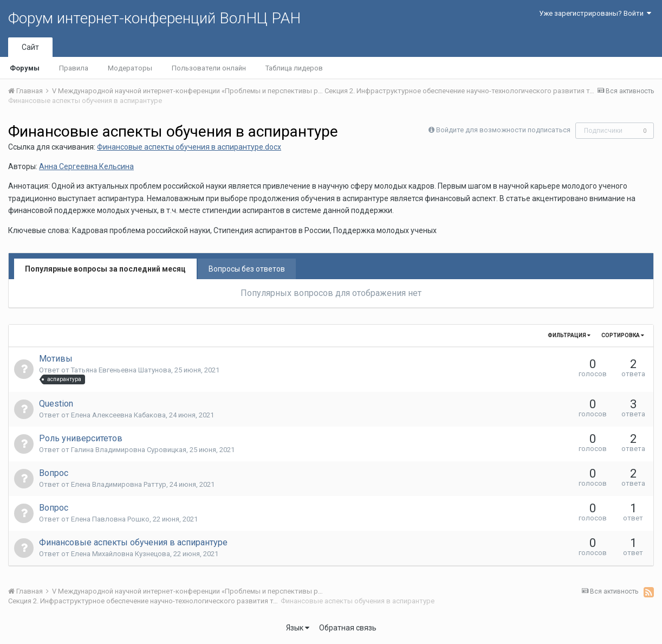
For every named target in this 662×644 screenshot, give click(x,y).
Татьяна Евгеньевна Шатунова (121, 370)
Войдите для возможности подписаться (503, 130)
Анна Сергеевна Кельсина (86, 166)
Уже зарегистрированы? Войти (595, 13)
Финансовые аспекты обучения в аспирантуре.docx (189, 147)
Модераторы (130, 68)
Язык (298, 628)
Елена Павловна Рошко (110, 519)
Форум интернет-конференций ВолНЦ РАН (154, 18)
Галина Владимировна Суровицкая (129, 450)
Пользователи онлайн (209, 68)
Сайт (30, 47)
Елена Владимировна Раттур (119, 484)
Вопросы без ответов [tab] (247, 269)
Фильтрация (569, 335)
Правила (74, 68)
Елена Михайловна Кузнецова (121, 554)
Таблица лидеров (294, 68)
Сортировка (623, 335)
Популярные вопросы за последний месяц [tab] (105, 269)
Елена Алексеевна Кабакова (118, 415)
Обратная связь (348, 628)
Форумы (25, 68)
